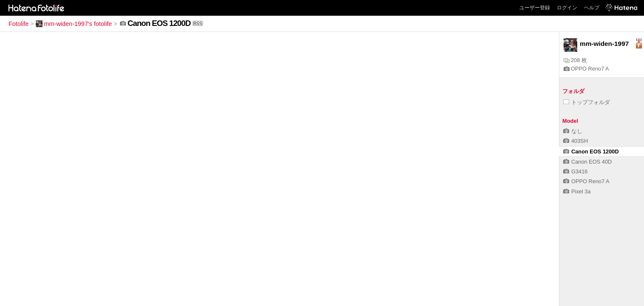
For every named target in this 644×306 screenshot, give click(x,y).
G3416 (575, 171)
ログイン (567, 8)
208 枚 (575, 60)
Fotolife (19, 24)
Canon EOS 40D (587, 162)
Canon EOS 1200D (591, 152)
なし (573, 131)
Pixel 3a (577, 191)
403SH (576, 141)
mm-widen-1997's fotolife (74, 24)
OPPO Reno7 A (586, 69)
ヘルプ (592, 8)
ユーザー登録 (535, 8)
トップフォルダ (587, 102)
